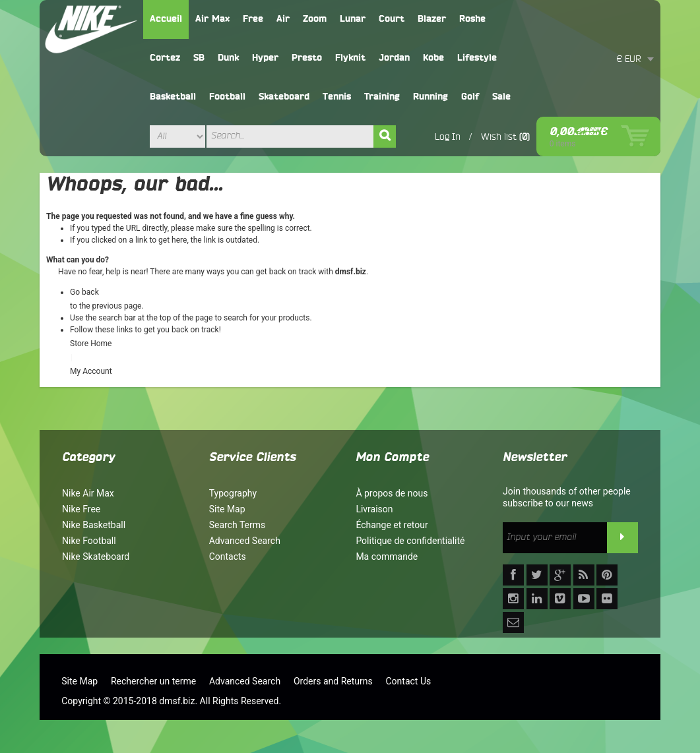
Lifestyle (477, 58)
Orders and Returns (333, 681)
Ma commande (387, 557)
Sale (501, 97)
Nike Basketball (94, 525)
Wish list (499, 136)
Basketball (173, 97)
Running (430, 97)
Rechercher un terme (153, 681)
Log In (448, 136)
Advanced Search (245, 541)
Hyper (265, 58)
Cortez (165, 58)
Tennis (337, 97)
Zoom (315, 19)
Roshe (472, 19)
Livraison (374, 509)
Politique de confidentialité (410, 541)
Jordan (394, 58)
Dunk (228, 58)
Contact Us (409, 681)
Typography (233, 493)
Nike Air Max (88, 493)
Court (392, 19)
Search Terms (238, 525)
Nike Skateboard (96, 557)
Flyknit (350, 58)
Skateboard (284, 97)
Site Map (227, 509)
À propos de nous (392, 493)
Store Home (91, 344)
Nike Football (89, 541)
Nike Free (81, 509)
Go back (84, 292)
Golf (470, 97)
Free (253, 19)
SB (199, 58)
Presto (307, 58)
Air (283, 19)
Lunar (353, 19)
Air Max (212, 19)
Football (227, 97)
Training (382, 97)
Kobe (433, 58)
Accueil (166, 19)
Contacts (228, 557)
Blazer (432, 19)
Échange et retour (392, 525)
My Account (91, 371)
